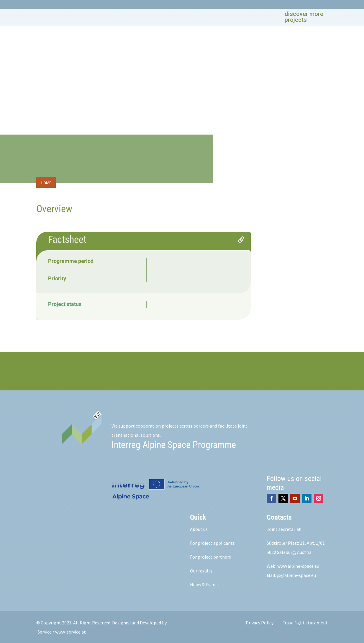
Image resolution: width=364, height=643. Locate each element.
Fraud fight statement (305, 622)
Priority (57, 278)
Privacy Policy (260, 622)
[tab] (46, 181)
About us (199, 528)
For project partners (210, 556)
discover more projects (304, 17)
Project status (65, 303)
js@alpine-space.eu (296, 574)
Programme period (71, 260)
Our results (201, 570)
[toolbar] (182, 181)
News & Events (205, 583)
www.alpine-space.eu (298, 565)
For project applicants (212, 542)
